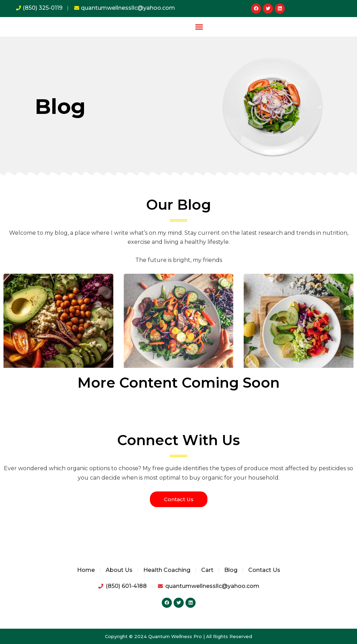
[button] (199, 27)
